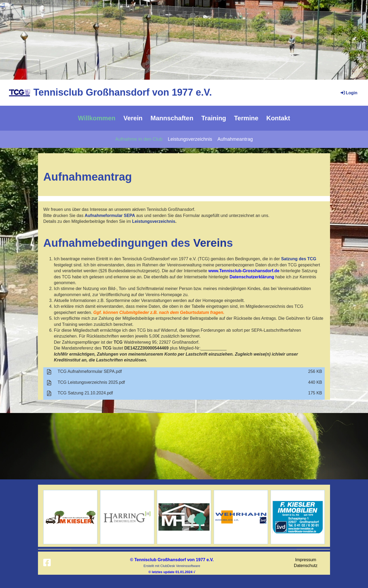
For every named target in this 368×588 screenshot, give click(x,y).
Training (214, 118)
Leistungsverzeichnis (190, 139)
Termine (246, 118)
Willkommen (97, 118)
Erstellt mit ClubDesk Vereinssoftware (172, 566)
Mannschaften (172, 118)
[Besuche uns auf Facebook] (47, 563)
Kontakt (278, 118)
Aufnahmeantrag (235, 139)
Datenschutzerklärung (252, 277)
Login (349, 93)
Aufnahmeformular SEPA (110, 216)
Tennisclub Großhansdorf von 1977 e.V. (123, 92)
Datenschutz (306, 566)
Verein (133, 118)
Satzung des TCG (299, 259)
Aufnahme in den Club (139, 139)
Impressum (306, 560)
